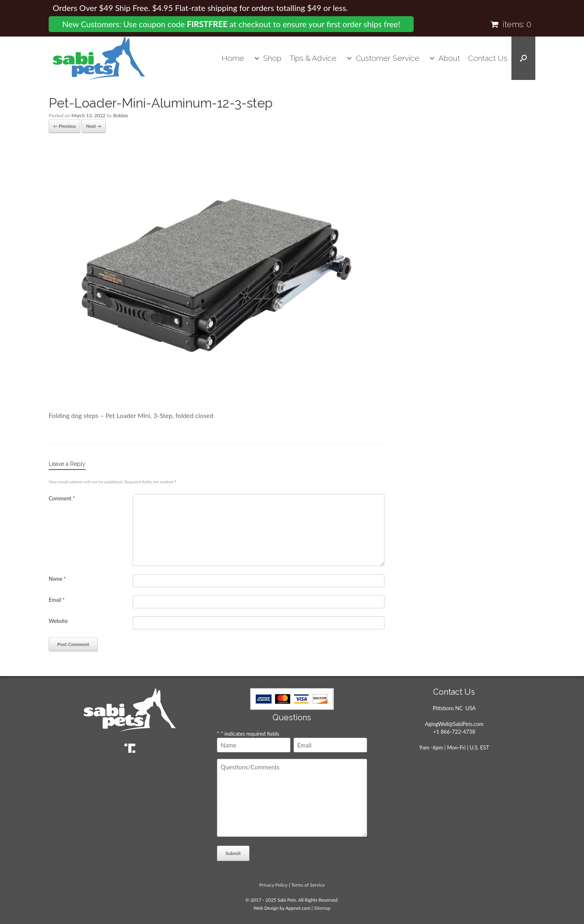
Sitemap (322, 908)
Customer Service (388, 58)
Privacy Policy (273, 885)
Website (58, 621)
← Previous (64, 126)
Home (233, 58)
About (449, 58)
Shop (272, 58)
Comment (62, 498)
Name (57, 579)
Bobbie (121, 115)
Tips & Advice (313, 58)
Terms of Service (308, 885)
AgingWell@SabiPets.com (454, 724)
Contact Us (488, 58)
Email (57, 600)
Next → (94, 126)
